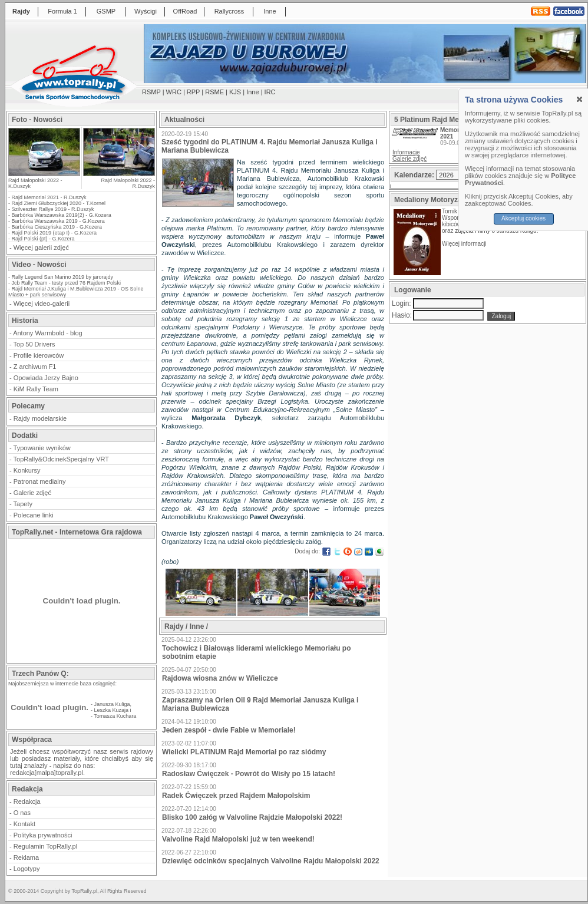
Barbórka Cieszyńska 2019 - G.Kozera (57, 227)
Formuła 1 (62, 11)
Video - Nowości (39, 265)
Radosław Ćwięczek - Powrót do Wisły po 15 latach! (249, 774)
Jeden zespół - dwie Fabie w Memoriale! (229, 730)
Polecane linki (34, 515)
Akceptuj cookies (523, 218)
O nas (22, 813)
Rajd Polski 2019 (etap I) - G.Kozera (54, 233)
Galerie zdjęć (32, 493)
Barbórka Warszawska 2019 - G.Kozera (58, 221)
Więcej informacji (465, 244)
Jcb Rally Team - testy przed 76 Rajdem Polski (66, 283)
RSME (214, 92)
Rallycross (229, 11)
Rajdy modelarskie (40, 418)
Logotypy (27, 869)
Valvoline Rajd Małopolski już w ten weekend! (238, 839)
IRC (270, 92)
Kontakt (24, 824)
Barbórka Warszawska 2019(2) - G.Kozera (62, 215)
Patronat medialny (40, 481)
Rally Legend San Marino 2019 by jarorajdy (63, 277)
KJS (235, 92)
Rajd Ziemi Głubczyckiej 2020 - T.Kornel (59, 203)
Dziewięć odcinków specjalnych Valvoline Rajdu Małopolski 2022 (271, 861)
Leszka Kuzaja (112, 710)
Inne (270, 11)
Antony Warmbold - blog (48, 333)
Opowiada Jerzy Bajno (46, 378)
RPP (193, 92)
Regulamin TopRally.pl (45, 846)
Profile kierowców (39, 355)
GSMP (106, 11)
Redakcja (27, 801)
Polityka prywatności (43, 835)
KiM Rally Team (36, 389)
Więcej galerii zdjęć (41, 248)
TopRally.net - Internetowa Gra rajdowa (77, 532)
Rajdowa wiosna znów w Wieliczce (220, 678)
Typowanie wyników (42, 448)
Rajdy (21, 11)
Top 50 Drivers (34, 344)
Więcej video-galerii (42, 303)
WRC (174, 92)
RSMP (151, 92)
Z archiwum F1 (35, 367)
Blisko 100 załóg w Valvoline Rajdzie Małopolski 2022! (252, 817)
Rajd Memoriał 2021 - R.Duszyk (49, 197)
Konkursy (27, 470)
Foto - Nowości (37, 120)
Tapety (23, 504)
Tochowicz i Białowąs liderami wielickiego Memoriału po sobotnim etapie (257, 652)
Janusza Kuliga (112, 704)
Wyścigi (146, 11)
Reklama (26, 857)
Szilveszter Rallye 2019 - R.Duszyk (53, 209)
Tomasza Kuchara (115, 716)
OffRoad (185, 11)
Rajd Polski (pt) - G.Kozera (43, 239)
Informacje (406, 152)
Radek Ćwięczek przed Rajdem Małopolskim (236, 796)
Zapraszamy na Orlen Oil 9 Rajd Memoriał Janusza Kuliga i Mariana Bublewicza (260, 704)
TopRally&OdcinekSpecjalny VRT (61, 459)
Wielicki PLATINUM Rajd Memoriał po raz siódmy (244, 752)
